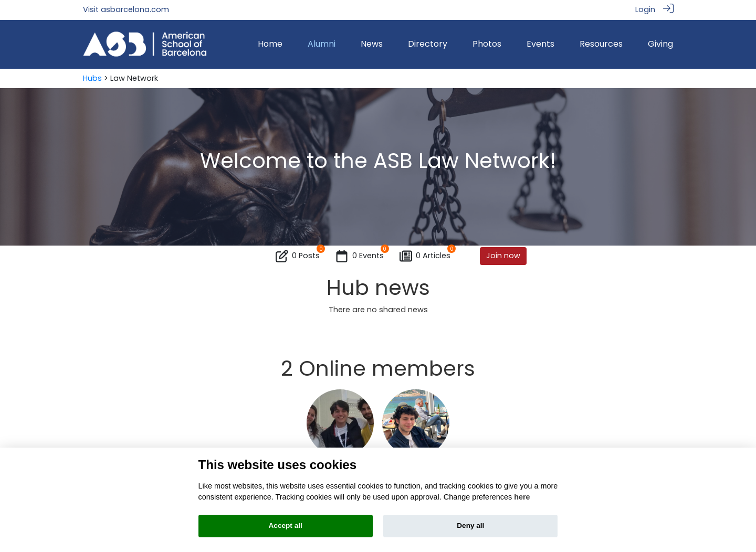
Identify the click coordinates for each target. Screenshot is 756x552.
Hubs (92, 78)
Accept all (286, 526)
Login (645, 9)
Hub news (378, 288)
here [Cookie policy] (522, 497)
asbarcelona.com (135, 9)
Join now (503, 256)
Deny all (470, 526)
